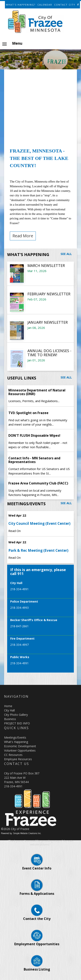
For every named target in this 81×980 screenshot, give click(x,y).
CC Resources (13, 755)
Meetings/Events (15, 737)
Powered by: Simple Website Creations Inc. (21, 833)
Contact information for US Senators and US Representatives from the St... (39, 471)
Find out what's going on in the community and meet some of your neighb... (38, 422)
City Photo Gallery (16, 715)
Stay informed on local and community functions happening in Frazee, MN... (35, 493)
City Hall (9, 710)
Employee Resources (18, 759)
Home (8, 706)
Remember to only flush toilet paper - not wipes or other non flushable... (38, 445)
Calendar (45, 5)
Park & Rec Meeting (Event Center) (38, 550)
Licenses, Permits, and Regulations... (34, 401)
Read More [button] (23, 236)
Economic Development (20, 746)
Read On (15, 531)
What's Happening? (21, 5)
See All (66, 254)
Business (10, 719)
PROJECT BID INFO (17, 723)
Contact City (65, 5)
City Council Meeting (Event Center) (39, 523)
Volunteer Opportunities (20, 750)
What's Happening (16, 742)
